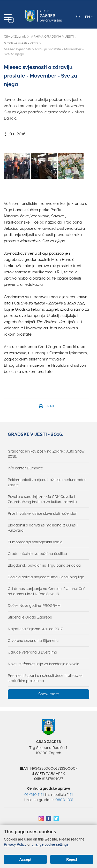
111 (71, 795)
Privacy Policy (15, 844)
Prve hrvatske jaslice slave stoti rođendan (43, 513)
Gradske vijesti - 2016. (21, 43)
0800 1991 (64, 800)
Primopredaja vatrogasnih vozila (35, 542)
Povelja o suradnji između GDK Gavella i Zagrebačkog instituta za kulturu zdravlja (42, 499)
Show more (49, 694)
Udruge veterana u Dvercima (32, 652)
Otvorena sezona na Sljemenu (33, 641)
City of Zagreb (15, 36)
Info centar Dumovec (25, 468)
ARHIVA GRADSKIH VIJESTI (52, 36)
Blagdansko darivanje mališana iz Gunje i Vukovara (43, 528)
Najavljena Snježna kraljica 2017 (35, 629)
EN (89, 17)
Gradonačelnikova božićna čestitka (37, 554)
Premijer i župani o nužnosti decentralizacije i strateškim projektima (46, 678)
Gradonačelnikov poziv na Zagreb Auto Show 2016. (46, 454)
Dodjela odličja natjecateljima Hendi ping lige (46, 577)
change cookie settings (50, 844)
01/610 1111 (34, 795)
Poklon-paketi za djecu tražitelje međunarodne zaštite (47, 482)
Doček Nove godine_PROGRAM (34, 606)
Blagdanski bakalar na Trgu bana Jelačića (44, 565)
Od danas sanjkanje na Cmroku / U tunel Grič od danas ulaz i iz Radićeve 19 (47, 591)
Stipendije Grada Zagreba (30, 617)
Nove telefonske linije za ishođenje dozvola (44, 664)
